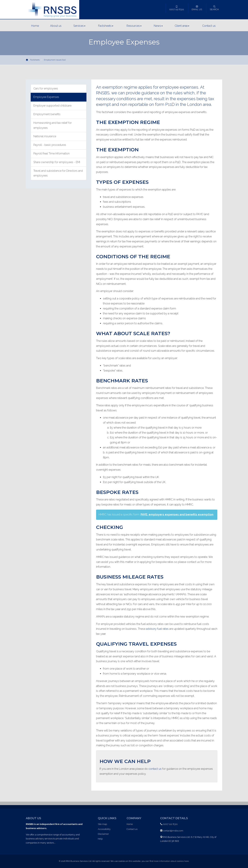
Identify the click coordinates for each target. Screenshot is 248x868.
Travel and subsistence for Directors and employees (58, 173)
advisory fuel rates (157, 629)
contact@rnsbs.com (173, 831)
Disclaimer (103, 834)
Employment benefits (47, 114)
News (158, 26)
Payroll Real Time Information (51, 154)
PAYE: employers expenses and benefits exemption (177, 515)
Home (35, 26)
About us (56, 26)
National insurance (45, 136)
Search (214, 8)
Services (79, 26)
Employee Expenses (46, 97)
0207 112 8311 (177, 8)
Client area (182, 26)
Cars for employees (46, 89)
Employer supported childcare (52, 106)
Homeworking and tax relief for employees (53, 125)
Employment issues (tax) (55, 60)
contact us (155, 769)
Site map (102, 824)
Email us (197, 8)
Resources (134, 26)
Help (100, 839)
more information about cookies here (171, 861)
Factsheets (106, 26)
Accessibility (104, 829)
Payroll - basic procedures (50, 145)
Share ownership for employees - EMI (57, 162)
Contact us (209, 26)
